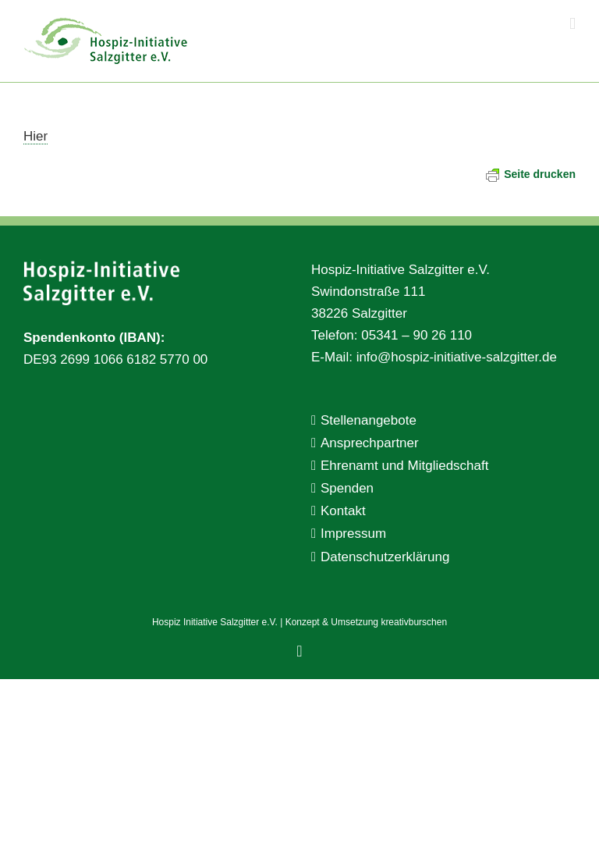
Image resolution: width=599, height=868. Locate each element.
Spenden (347, 488)
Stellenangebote (369, 420)
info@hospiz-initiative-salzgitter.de (457, 357)
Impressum (353, 534)
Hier (35, 136)
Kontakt (343, 511)
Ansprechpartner (370, 443)
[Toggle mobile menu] (572, 24)
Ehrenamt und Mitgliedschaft (404, 466)
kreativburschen (414, 622)
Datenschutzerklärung (385, 557)
